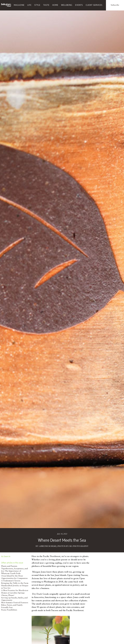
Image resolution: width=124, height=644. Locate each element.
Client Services (94, 5)
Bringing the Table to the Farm (15, 583)
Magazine (19, 5)
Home (55, 5)
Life (29, 5)
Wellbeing (67, 5)
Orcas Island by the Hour (12, 576)
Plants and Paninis (9, 566)
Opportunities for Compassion (14, 578)
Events (79, 5)
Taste (46, 5)
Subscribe (115, 5)
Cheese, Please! (8, 595)
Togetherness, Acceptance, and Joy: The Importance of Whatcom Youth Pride (15, 571)
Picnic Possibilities (9, 610)
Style (37, 5)
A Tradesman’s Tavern (11, 581)
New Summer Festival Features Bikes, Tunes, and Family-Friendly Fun (15, 605)
